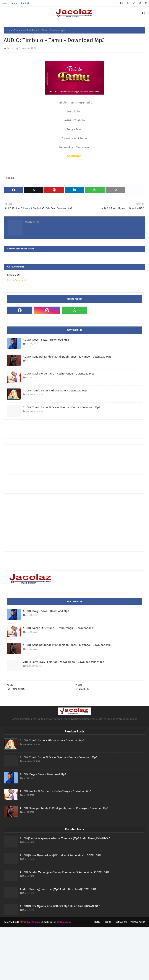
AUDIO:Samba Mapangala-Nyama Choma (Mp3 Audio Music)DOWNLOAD (64, 872)
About (14, 3)
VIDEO (79, 685)
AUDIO (10, 685)
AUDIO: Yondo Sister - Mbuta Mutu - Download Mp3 (55, 391)
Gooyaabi (65, 922)
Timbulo (18, 30)
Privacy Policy (138, 922)
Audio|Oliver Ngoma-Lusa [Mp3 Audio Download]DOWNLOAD (58, 889)
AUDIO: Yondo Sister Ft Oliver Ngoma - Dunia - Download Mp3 (61, 407)
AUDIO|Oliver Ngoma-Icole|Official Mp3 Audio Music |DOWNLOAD (60, 855)
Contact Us (121, 922)
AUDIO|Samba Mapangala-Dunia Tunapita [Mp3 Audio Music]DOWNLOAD (65, 838)
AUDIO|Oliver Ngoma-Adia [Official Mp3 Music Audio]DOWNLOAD (60, 906)
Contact (25, 3)
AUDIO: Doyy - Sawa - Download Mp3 (46, 340)
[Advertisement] (74, 462)
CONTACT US (82, 689)
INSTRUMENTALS (16, 689)
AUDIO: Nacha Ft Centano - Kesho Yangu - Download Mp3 (59, 374)
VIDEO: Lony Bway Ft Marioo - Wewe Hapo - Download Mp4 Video (64, 662)
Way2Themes (34, 922)
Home (5, 3)
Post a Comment (16, 280)
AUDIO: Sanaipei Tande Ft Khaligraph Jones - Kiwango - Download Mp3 (67, 357)
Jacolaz (11, 48)
